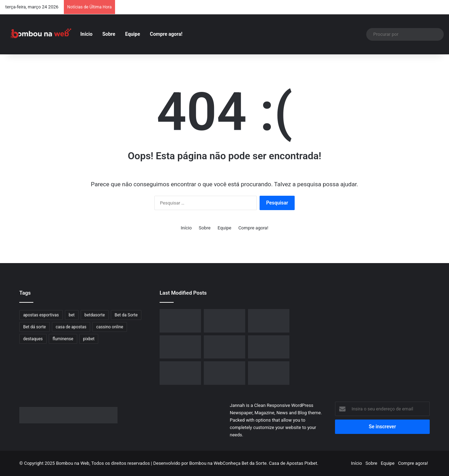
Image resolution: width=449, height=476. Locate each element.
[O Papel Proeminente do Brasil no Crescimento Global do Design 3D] (224, 321)
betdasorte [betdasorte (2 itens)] (95, 315)
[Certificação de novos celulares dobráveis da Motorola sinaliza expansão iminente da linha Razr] (269, 347)
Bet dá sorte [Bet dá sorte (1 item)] (35, 327)
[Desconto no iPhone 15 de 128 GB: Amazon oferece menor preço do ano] (180, 321)
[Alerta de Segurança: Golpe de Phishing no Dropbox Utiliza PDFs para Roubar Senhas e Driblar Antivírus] (269, 373)
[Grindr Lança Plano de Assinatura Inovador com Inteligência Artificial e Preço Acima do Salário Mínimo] (180, 373)
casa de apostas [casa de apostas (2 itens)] (71, 327)
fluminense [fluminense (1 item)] (63, 339)
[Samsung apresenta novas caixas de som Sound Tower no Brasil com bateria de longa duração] (269, 321)
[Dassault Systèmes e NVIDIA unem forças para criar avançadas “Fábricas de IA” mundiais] (224, 347)
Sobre (109, 34)
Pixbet (311, 463)
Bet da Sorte (254, 463)
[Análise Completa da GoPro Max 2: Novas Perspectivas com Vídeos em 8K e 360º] (180, 347)
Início (86, 34)
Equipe (133, 34)
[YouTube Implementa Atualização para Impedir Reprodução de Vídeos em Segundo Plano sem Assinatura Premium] (224, 373)
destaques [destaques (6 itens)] (33, 339)
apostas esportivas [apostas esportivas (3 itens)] (41, 315)
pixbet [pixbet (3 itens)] (89, 339)
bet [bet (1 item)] (72, 315)
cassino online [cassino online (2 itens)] (110, 327)
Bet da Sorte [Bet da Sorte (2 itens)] (126, 315)
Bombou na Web (206, 463)
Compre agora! (166, 34)
